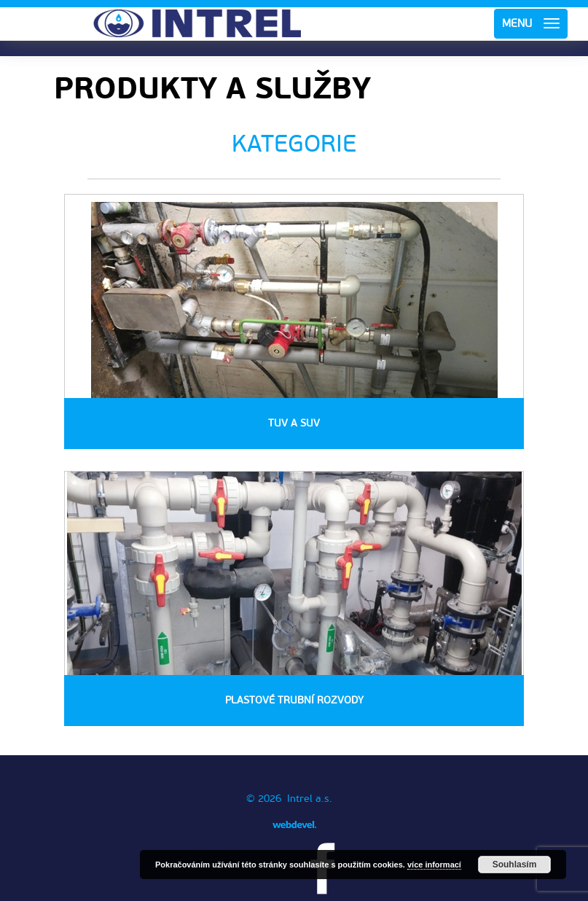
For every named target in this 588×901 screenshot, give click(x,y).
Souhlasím (515, 865)
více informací (434, 865)
